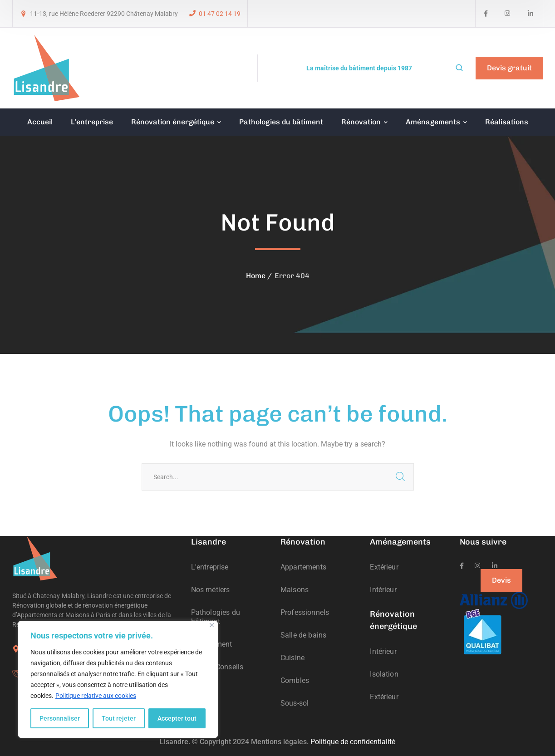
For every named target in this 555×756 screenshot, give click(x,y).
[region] (118, 679)
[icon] (486, 14)
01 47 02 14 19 (220, 14)
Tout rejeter (119, 718)
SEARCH (400, 477)
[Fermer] (212, 625)
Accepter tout (177, 718)
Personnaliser (60, 718)
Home (256, 276)
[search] (459, 69)
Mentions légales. (280, 742)
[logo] (46, 67)
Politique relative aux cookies (96, 696)
